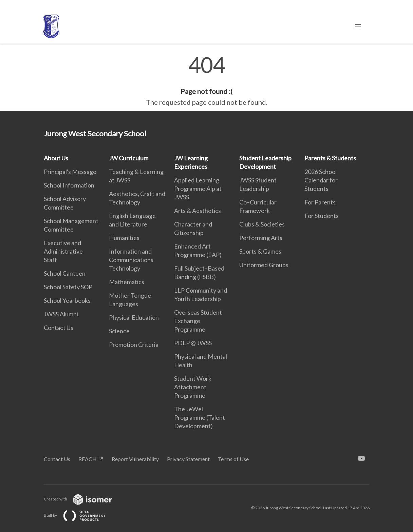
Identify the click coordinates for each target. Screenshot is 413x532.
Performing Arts (261, 238)
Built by (80, 515)
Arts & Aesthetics (198, 211)
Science (119, 331)
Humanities (124, 238)
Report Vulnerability (135, 459)
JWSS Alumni (61, 314)
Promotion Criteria (134, 344)
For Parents (320, 202)
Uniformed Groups (264, 265)
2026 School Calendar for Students (321, 180)
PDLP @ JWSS (193, 343)
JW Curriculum (129, 158)
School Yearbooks (67, 300)
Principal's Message (70, 172)
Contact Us (59, 328)
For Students (322, 216)
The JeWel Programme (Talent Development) (200, 417)
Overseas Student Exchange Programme (198, 321)
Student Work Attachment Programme (193, 387)
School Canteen (65, 273)
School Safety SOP (68, 287)
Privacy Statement (188, 459)
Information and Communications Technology (131, 260)
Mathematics (127, 282)
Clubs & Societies (262, 224)
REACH (88, 459)
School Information (69, 185)
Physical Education (134, 317)
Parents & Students (330, 158)
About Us (56, 158)
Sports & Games (260, 251)
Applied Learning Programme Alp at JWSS (198, 189)
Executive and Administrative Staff (63, 251)
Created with (83, 499)
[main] (207, 81)
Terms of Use (233, 459)
